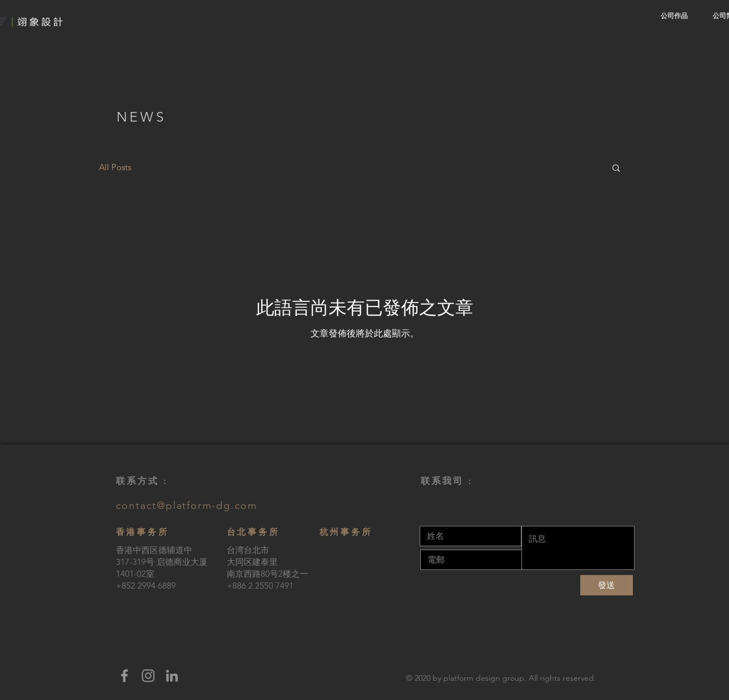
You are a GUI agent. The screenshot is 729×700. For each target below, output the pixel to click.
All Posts (115, 167)
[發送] (607, 585)
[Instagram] (148, 676)
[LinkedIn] (172, 676)
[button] (616, 169)
